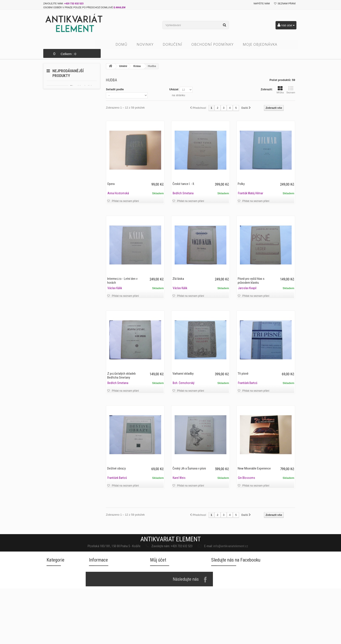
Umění (123, 57)
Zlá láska (178, 270)
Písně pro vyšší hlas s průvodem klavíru (251, 272)
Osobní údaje (159, 629)
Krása (137, 57)
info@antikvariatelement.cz (201, 536)
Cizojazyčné (55, 639)
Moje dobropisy (161, 612)
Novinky (152, 44)
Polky (241, 175)
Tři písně (243, 365)
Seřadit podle (115, 80)
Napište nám (262, 3)
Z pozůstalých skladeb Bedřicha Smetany (121, 367)
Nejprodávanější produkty (68, 64)
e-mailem (119, 7)
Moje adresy (159, 621)
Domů (128, 44)
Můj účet (158, 591)
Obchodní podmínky (219, 44)
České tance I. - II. (184, 175)
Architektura (55, 621)
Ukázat (174, 80)
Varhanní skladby (183, 365)
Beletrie (52, 630)
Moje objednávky (162, 603)
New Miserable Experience (254, 460)
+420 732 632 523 (74, 3)
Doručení (179, 44)
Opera (111, 175)
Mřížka (280, 81)
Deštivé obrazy (116, 460)
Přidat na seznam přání (125, 192)
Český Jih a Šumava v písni (189, 460)
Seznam (291, 81)
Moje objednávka (267, 44)
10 (91, 117)
